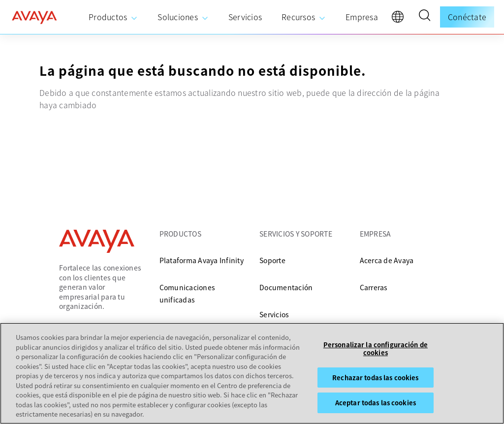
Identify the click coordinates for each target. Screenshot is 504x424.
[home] (34, 17)
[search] (424, 17)
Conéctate (467, 17)
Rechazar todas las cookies (375, 378)
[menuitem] (113, 17)
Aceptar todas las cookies (376, 403)
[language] (400, 19)
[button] (424, 17)
